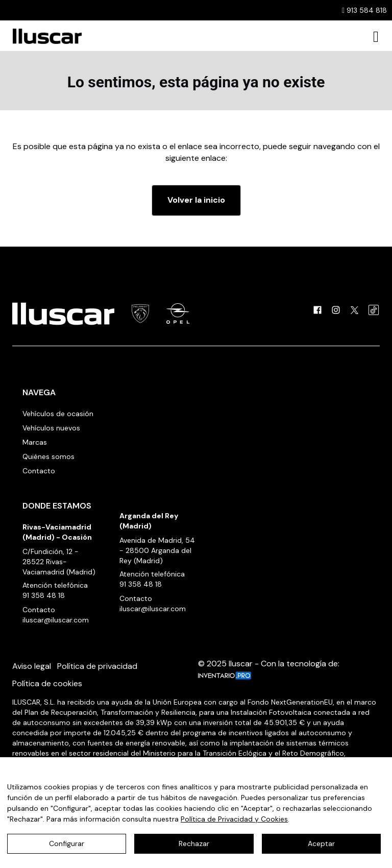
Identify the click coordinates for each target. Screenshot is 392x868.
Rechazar (194, 843)
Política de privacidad (97, 666)
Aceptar (321, 843)
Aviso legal (32, 666)
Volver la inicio (196, 200)
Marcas (35, 442)
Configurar (67, 843)
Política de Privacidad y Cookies (234, 819)
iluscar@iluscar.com (56, 620)
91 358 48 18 (44, 595)
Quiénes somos (48, 456)
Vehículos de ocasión (58, 414)
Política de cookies (47, 683)
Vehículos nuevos (51, 428)
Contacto (39, 471)
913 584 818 (364, 10)
